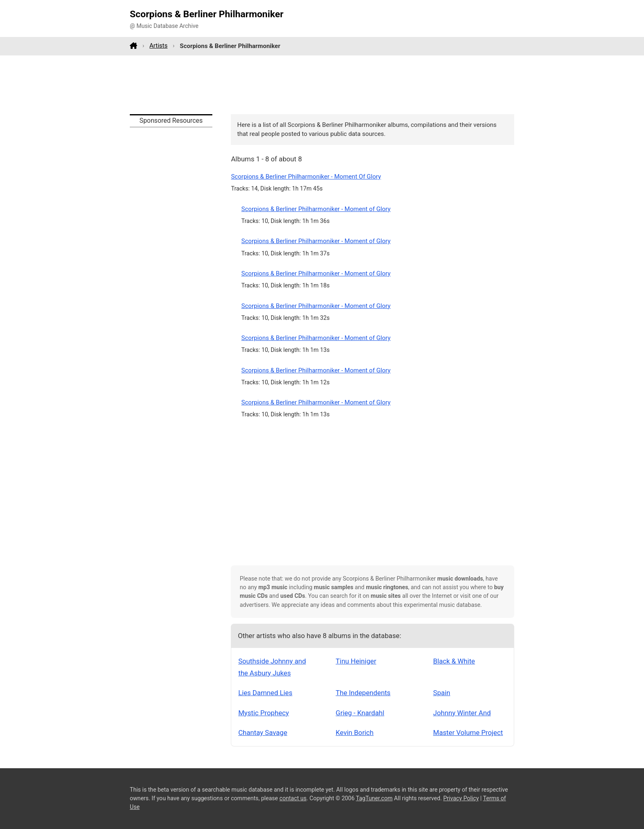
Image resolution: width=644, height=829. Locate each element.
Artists (159, 46)
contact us (293, 798)
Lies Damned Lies (265, 693)
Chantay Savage (263, 733)
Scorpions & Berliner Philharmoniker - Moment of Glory (316, 209)
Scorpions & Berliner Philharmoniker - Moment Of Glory (306, 177)
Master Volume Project (468, 733)
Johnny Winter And (462, 713)
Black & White (454, 661)
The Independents (363, 693)
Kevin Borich (354, 733)
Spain (442, 693)
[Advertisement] (322, 85)
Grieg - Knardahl (360, 713)
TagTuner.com (374, 798)
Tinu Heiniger (356, 661)
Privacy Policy (461, 798)
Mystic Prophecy (263, 713)
